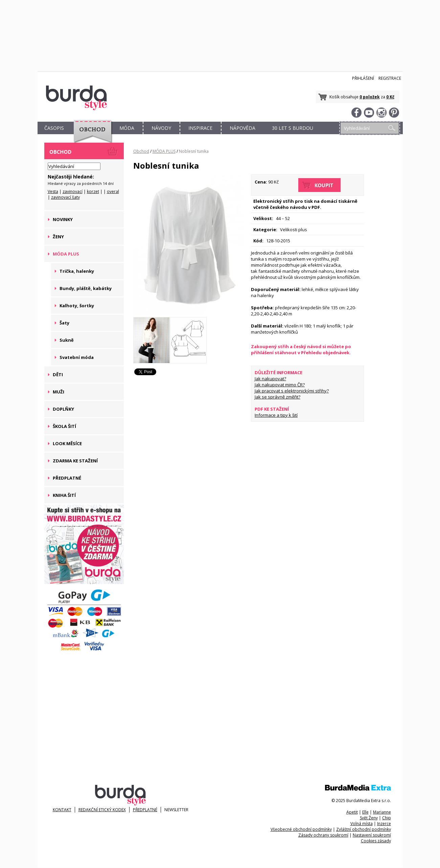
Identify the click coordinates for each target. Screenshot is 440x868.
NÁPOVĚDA (242, 128)
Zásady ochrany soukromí (323, 835)
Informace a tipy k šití (276, 415)
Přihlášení (363, 78)
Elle (365, 812)
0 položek (370, 97)
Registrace (390, 78)
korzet (93, 191)
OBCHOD (91, 136)
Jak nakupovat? (270, 379)
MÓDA (127, 128)
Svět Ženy (369, 818)
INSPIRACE (200, 128)
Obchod (141, 151)
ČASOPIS (54, 128)
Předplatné (145, 810)
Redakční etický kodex (102, 810)
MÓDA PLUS (164, 151)
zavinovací (73, 191)
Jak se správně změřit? (277, 397)
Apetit (352, 812)
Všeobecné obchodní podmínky (301, 829)
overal (113, 191)
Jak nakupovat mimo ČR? (280, 385)
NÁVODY (161, 128)
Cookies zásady (376, 841)
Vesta (53, 191)
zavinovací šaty (65, 197)
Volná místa (362, 824)
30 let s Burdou (293, 128)
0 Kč (390, 97)
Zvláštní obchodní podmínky (364, 829)
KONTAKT (62, 810)
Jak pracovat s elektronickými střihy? (292, 391)
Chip (387, 818)
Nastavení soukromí (372, 835)
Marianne (382, 812)
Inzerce (384, 824)
